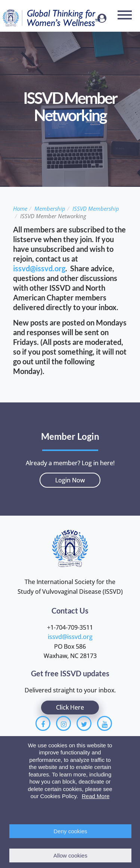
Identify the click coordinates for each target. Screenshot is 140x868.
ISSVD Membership (96, 208)
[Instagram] (63, 723)
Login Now (70, 480)
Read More (96, 796)
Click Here (70, 707)
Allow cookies (70, 855)
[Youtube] (105, 723)
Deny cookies (70, 831)
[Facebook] (43, 723)
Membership (50, 208)
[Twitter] (84, 723)
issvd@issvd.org (39, 268)
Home (20, 208)
